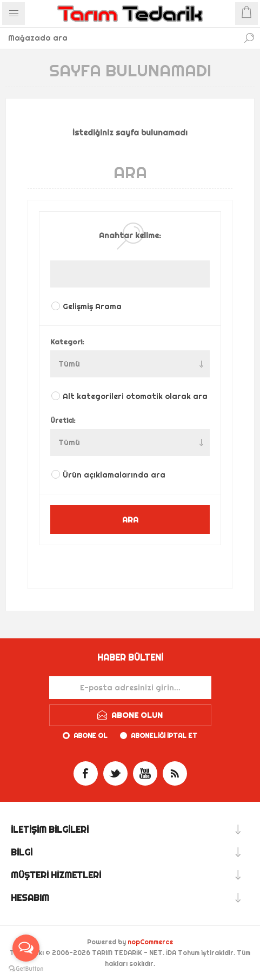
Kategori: (67, 342)
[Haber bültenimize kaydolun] (130, 688)
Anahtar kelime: (130, 236)
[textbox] (119, 38)
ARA (130, 520)
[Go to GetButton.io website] (26, 969)
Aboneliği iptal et (164, 736)
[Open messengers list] (26, 948)
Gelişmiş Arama (92, 306)
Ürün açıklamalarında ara (114, 475)
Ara (249, 38)
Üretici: (63, 420)
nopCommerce (150, 942)
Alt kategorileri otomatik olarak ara (135, 396)
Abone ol (91, 736)
